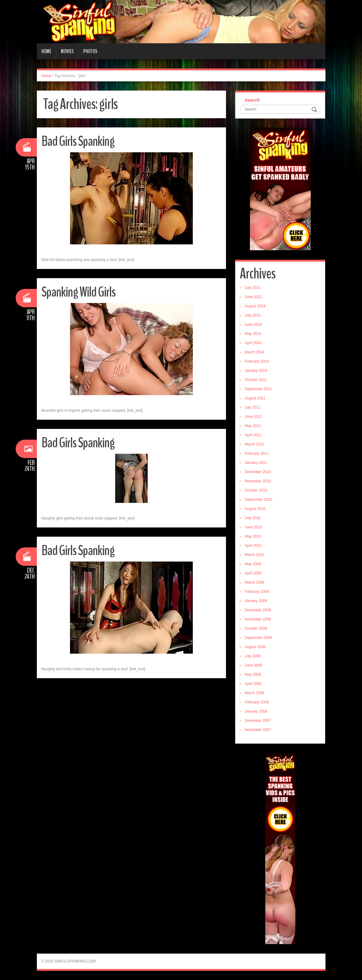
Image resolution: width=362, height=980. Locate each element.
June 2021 (253, 297)
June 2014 (253, 325)
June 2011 (253, 417)
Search (252, 100)
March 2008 (254, 693)
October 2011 (256, 380)
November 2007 (258, 730)
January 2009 (256, 601)
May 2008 (253, 675)
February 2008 (257, 702)
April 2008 (253, 684)
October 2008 (256, 628)
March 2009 (254, 582)
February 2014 (257, 361)
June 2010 (253, 527)
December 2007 (258, 721)
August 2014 (255, 306)
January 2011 (256, 463)
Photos (90, 51)
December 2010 (258, 472)
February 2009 (257, 592)
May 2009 (253, 564)
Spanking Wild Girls (78, 292)
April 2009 (253, 573)
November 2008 (258, 619)
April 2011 (253, 435)
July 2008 (253, 656)
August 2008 (255, 647)
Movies (67, 51)
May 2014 (253, 334)
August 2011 (255, 398)
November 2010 (258, 481)
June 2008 (253, 665)
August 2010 (255, 509)
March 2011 (254, 444)
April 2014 (253, 343)
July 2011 (253, 407)
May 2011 (253, 426)
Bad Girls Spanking (78, 141)
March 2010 (254, 555)
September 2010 (258, 500)
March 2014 (254, 352)
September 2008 (258, 638)
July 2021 (253, 288)
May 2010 (253, 536)
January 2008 (256, 711)
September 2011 (258, 389)
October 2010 (256, 490)
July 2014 (253, 315)
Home (46, 51)
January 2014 (256, 371)
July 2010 (253, 518)
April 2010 (253, 546)
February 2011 (257, 453)
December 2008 (258, 610)
